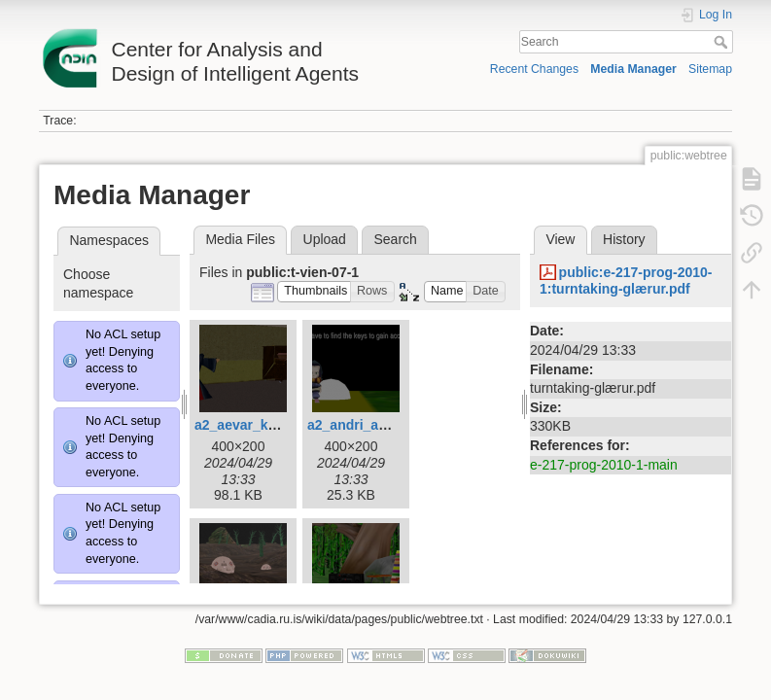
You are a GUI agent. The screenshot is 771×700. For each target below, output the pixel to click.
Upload (325, 239)
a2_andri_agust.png (371, 425)
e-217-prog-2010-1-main (604, 465)
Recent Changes (534, 69)
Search (723, 42)
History (624, 239)
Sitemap (710, 69)
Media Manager (633, 69)
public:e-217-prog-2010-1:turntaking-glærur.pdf (626, 280)
